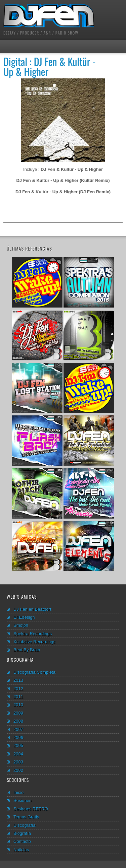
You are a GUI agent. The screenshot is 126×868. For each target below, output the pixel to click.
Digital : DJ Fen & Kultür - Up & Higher (49, 66)
